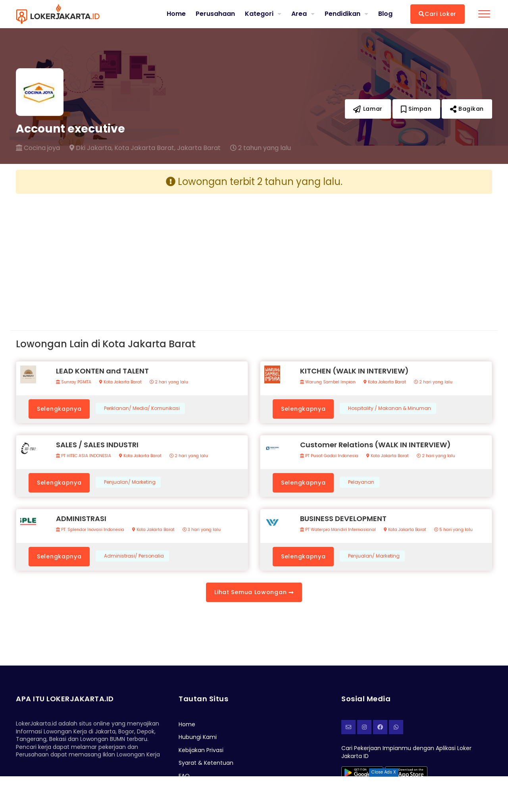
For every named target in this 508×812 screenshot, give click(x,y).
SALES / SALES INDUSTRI (97, 445)
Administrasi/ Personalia (134, 556)
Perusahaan (215, 14)
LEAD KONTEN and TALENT (102, 371)
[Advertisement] (132, 256)
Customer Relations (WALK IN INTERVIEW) (375, 445)
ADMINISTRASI (81, 519)
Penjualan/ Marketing (130, 482)
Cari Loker (438, 14)
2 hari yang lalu (169, 382)
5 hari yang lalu (453, 530)
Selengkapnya (59, 409)
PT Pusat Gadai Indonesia (329, 456)
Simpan (416, 109)
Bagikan (467, 109)
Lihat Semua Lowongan (254, 592)
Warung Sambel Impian (328, 382)
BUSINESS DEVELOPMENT (343, 519)
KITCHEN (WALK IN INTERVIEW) (354, 371)
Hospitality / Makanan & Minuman (390, 408)
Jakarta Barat (199, 148)
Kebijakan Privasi (201, 750)
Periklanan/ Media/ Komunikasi (142, 408)
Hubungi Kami (198, 737)
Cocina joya (38, 148)
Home (176, 14)
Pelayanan (361, 482)
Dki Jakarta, (91, 148)
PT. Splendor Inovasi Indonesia (90, 530)
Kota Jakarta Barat (120, 382)
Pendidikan (343, 14)
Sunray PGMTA (74, 382)
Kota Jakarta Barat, (145, 148)
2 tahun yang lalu (261, 148)
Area (299, 14)
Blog (385, 14)
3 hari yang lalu (202, 530)
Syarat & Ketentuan (206, 763)
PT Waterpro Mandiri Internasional (338, 530)
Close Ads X (384, 772)
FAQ (184, 776)
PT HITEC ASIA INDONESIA (84, 456)
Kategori (259, 14)
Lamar (368, 109)
